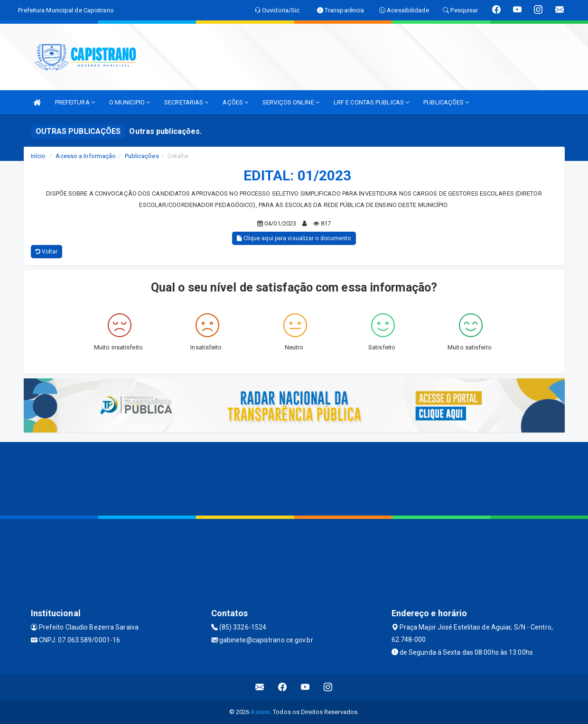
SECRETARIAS (186, 102)
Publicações (142, 156)
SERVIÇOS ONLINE (291, 102)
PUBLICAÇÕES (446, 102)
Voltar (47, 252)
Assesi (260, 712)
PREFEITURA (75, 102)
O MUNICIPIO (130, 102)
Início (38, 156)
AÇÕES (235, 102)
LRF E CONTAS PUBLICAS (371, 102)
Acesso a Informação (86, 156)
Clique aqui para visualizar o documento (294, 238)
